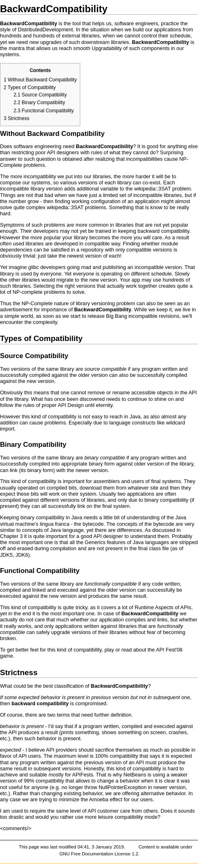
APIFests (82, 775)
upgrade (61, 632)
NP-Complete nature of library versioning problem (78, 304)
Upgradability (107, 48)
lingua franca (55, 524)
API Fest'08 (169, 650)
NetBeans (135, 775)
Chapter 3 (11, 536)
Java (135, 417)
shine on (164, 399)
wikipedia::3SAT (152, 189)
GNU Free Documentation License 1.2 (99, 854)
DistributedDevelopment (45, 30)
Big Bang (117, 316)
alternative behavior (163, 794)
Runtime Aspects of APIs (163, 608)
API (51, 153)
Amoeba (99, 800)
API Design (71, 405)
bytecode (93, 524)
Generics (95, 542)
